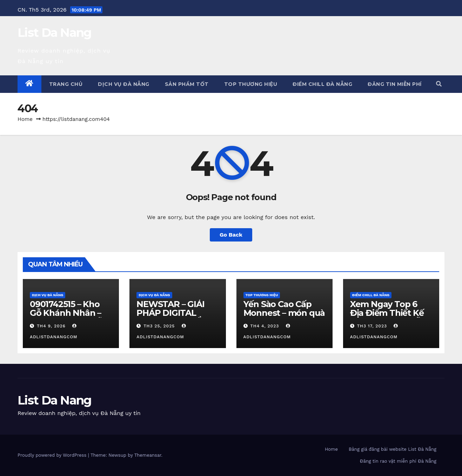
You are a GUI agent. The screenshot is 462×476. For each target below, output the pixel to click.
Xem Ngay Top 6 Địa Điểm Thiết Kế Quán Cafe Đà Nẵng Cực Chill (391, 317)
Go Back (231, 235)
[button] (439, 84)
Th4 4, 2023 (265, 326)
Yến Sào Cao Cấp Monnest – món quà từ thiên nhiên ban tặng (284, 317)
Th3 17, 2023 (372, 326)
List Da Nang (55, 33)
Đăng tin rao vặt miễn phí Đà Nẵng (398, 461)
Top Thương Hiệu (251, 84)
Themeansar (148, 455)
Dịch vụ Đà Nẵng (124, 84)
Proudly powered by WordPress (53, 455)
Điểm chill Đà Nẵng (322, 84)
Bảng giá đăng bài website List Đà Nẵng (393, 449)
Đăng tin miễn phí (395, 84)
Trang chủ (66, 84)
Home (25, 119)
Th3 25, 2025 (159, 326)
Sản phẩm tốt (187, 84)
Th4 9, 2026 (51, 326)
